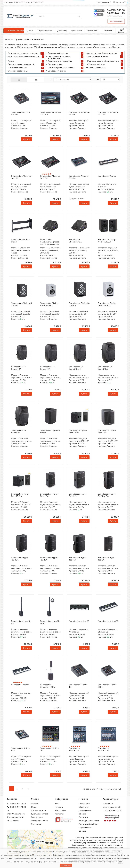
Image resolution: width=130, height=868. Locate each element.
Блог (57, 804)
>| (28, 788)
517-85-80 (116, 10)
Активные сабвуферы (58, 53)
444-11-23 (116, 13)
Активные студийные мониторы (102, 53)
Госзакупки (77, 31)
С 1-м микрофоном (96, 64)
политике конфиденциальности (109, 862)
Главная (9, 39)
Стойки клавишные (96, 68)
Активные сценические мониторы (24, 57)
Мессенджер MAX (16, 817)
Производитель (22, 39)
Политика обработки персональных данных (88, 827)
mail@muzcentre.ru (114, 16)
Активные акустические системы (23, 53)
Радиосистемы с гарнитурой (21, 64)
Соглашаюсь (66, 865)
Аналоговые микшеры (98, 57)
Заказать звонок (116, 21)
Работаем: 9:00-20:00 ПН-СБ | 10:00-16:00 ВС (24, 2)
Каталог (14, 31)
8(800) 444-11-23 (17, 807)
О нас (34, 807)
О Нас (30, 31)
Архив (11, 61)
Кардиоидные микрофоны (60, 61)
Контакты (109, 31)
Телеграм (13, 821)
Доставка (62, 31)
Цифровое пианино (57, 71)
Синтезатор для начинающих (61, 68)
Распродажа (37, 817)
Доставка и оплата (40, 814)
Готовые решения (39, 821)
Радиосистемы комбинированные (103, 61)
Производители (45, 31)
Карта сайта (60, 810)
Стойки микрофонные (18, 71)
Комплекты (93, 30)
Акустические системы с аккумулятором (59, 57)
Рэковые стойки (55, 64)
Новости (59, 807)
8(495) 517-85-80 (17, 804)
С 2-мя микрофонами (18, 68)
